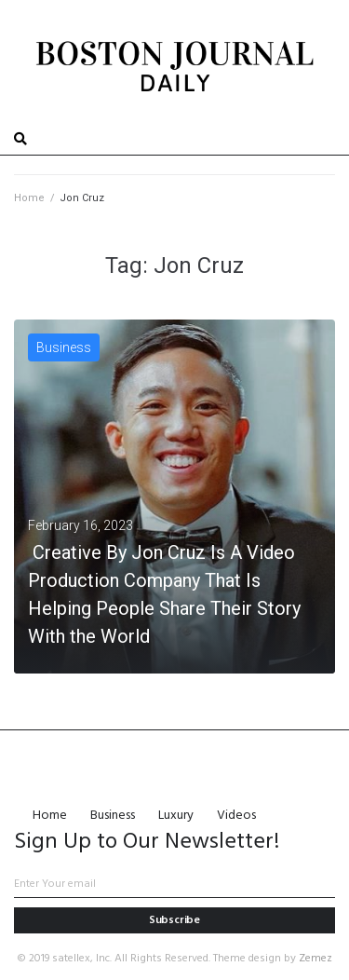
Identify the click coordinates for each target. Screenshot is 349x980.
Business (64, 347)
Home (29, 198)
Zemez (315, 959)
